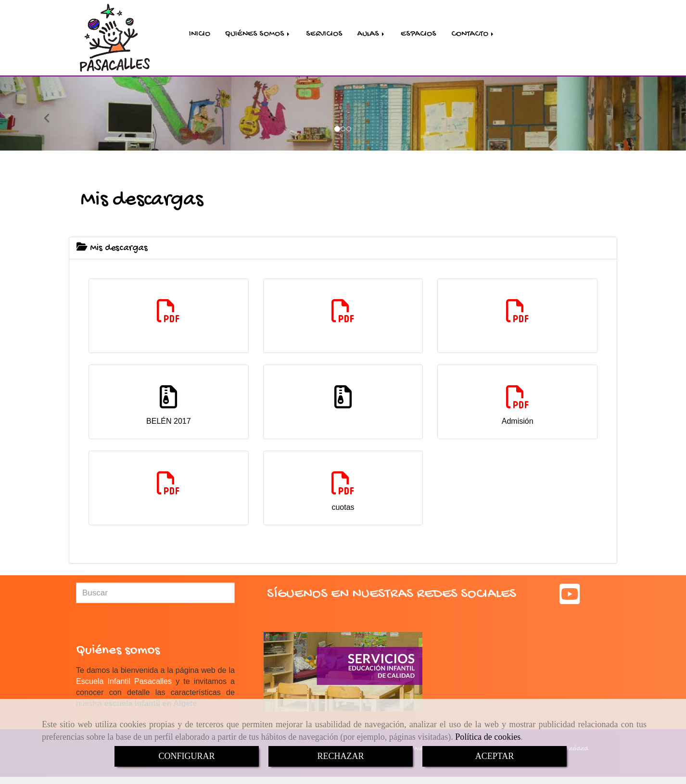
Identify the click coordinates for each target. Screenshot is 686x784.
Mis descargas (112, 250)
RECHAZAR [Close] (340, 756)
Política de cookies (488, 737)
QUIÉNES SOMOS (258, 35)
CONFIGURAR (186, 756)
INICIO (200, 35)
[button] (51, 115)
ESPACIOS (419, 35)
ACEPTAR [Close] (495, 756)
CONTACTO (473, 35)
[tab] (343, 250)
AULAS (372, 35)
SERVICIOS (324, 35)
